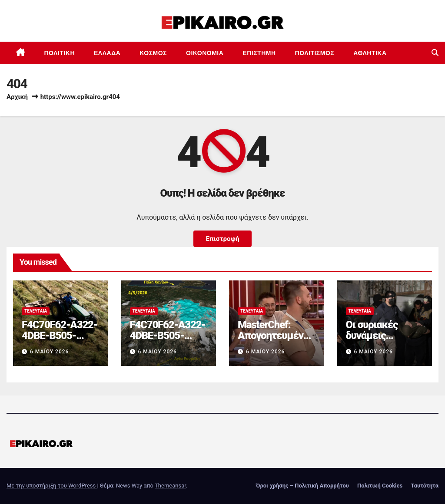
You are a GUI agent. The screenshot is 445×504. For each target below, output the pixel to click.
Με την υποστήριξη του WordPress (52, 486)
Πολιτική (60, 53)
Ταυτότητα (425, 486)
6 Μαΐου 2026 (49, 352)
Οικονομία (205, 53)
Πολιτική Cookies (380, 486)
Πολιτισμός (315, 53)
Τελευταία (36, 311)
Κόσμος (153, 53)
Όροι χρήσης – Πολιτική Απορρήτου (302, 486)
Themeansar (170, 486)
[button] (435, 53)
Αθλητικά (370, 53)
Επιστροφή (222, 239)
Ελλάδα (107, 53)
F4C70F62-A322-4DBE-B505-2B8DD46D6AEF (60, 336)
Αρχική (17, 97)
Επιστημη (259, 53)
